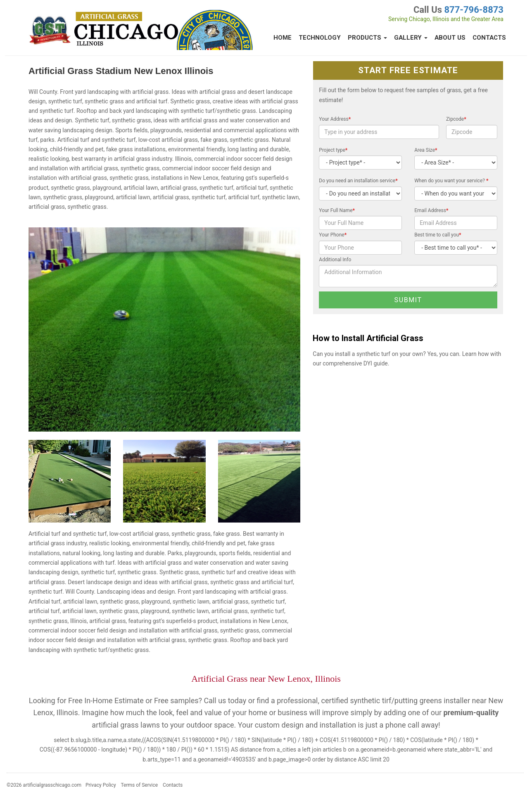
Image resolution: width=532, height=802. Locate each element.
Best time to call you (438, 235)
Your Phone (333, 235)
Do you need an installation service (358, 181)
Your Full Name (337, 210)
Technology (320, 38)
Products (367, 38)
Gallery (411, 38)
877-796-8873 (474, 10)
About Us (450, 38)
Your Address (335, 119)
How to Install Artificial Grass (368, 338)
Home (283, 38)
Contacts (489, 38)
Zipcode (456, 119)
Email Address (431, 210)
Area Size (426, 150)
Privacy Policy (101, 785)
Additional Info (335, 260)
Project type (333, 150)
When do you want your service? (451, 181)
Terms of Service (139, 785)
